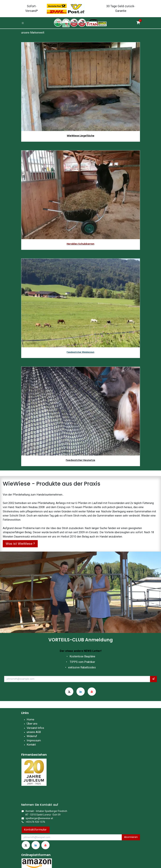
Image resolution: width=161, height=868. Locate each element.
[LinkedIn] (81, 692)
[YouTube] (92, 692)
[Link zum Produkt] (81, 195)
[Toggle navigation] (23, 23)
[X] (69, 692)
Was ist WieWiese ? (20, 544)
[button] (153, 679)
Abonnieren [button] (131, 837)
